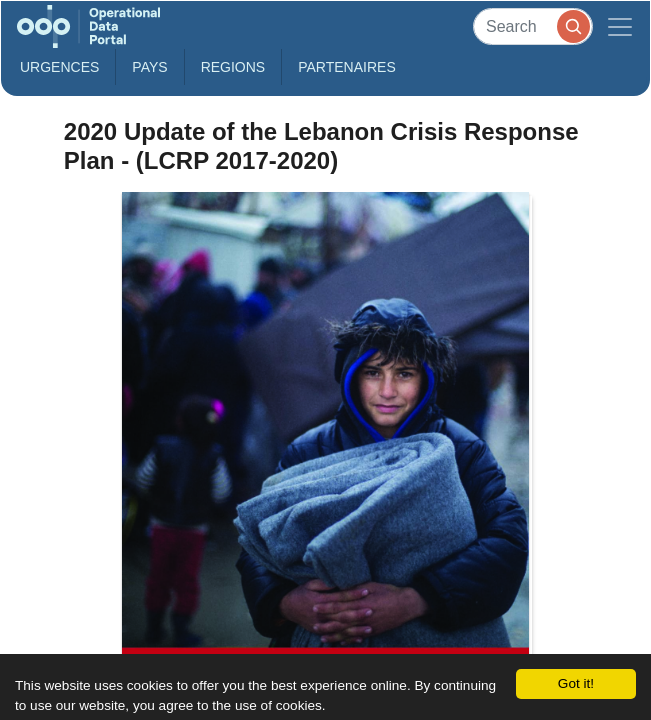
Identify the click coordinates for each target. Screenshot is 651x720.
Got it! (576, 683)
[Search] (533, 26)
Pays (149, 67)
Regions (233, 67)
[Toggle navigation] (620, 26)
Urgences (59, 67)
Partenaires (347, 67)
